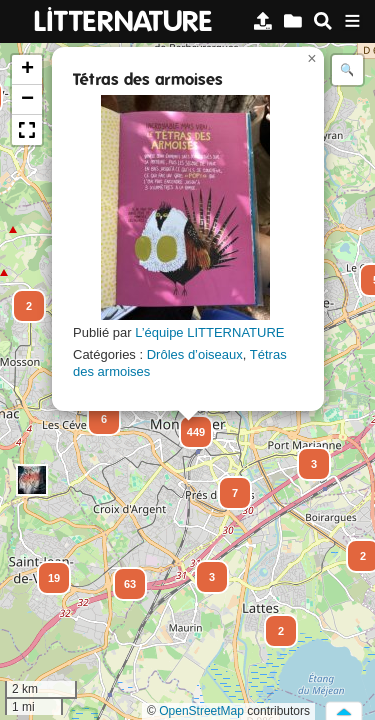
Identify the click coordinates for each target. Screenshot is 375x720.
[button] (20, 297)
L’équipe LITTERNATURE (209, 332)
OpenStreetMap (201, 711)
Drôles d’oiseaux (195, 354)
